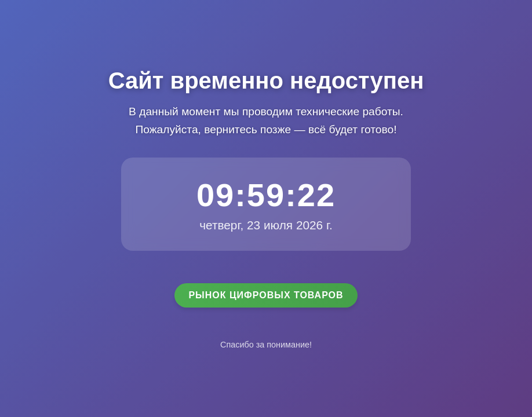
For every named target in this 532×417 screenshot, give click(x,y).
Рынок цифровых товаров (266, 295)
